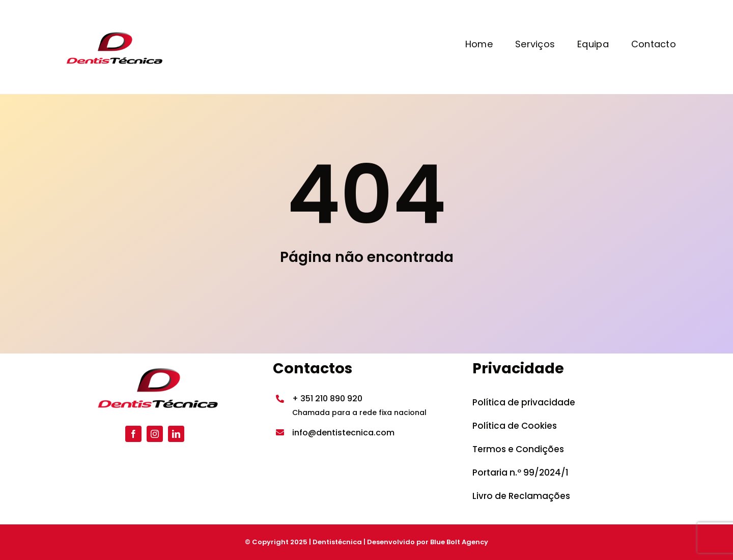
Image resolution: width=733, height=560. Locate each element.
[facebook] (133, 434)
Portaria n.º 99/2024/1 (520, 473)
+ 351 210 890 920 (327, 399)
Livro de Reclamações (521, 496)
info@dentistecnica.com (343, 433)
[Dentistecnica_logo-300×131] (112, 33)
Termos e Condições (518, 449)
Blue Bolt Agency (459, 542)
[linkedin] (176, 434)
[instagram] (155, 434)
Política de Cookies (515, 426)
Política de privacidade (524, 402)
